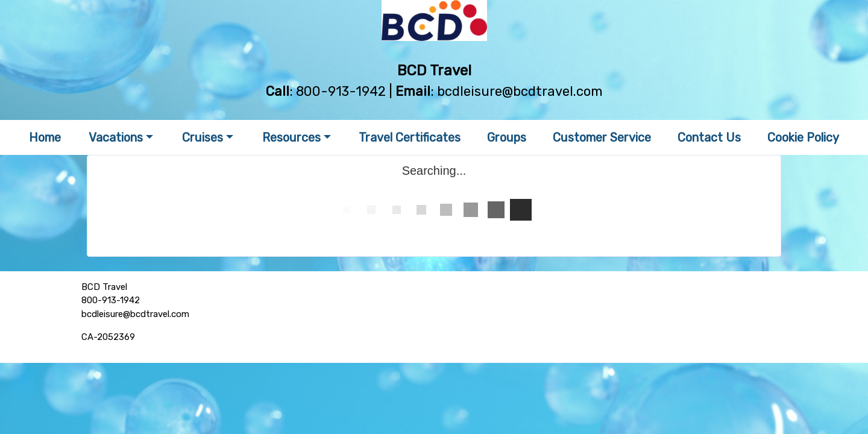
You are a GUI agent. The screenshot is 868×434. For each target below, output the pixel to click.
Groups (507, 137)
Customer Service (602, 137)
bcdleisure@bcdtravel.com (520, 91)
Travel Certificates (410, 137)
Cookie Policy (803, 137)
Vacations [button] (116, 137)
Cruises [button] (203, 137)
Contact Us (709, 137)
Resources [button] (291, 137)
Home (45, 137)
